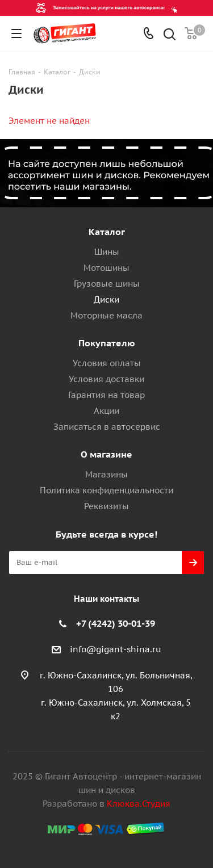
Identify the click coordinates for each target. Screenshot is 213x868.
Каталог (107, 232)
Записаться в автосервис (107, 427)
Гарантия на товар (106, 395)
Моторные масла (106, 315)
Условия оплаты (107, 363)
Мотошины (106, 268)
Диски (106, 299)
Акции (106, 411)
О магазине (106, 454)
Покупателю (107, 343)
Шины (107, 252)
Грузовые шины (107, 284)
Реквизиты (106, 506)
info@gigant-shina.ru (116, 649)
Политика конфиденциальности (106, 490)
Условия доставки (106, 379)
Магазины (106, 474)
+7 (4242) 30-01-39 (116, 623)
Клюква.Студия (139, 804)
